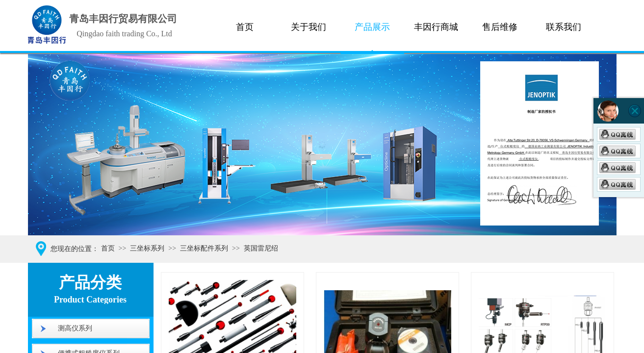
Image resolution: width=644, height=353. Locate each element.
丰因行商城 (436, 27)
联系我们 (564, 27)
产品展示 (372, 27)
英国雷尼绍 (261, 248)
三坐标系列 (147, 248)
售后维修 (500, 27)
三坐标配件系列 (204, 248)
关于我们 (309, 27)
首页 (245, 27)
